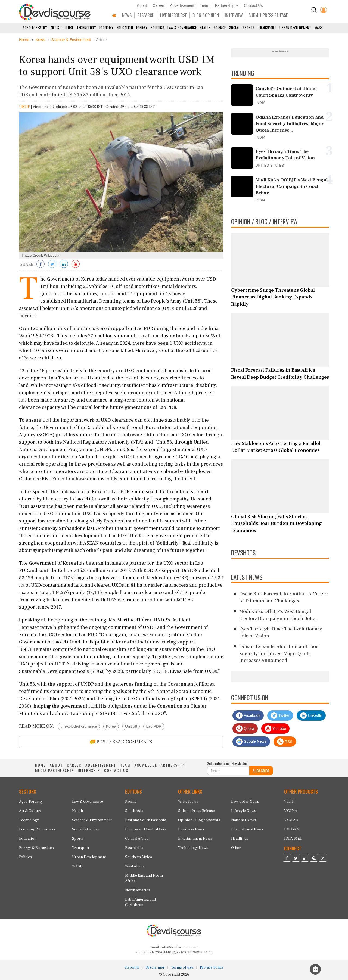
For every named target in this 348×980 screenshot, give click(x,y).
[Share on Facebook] (41, 265)
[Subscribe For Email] (228, 771)
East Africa (134, 848)
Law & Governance (182, 27)
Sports (249, 27)
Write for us (188, 802)
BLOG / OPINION (206, 15)
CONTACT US (116, 770)
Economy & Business (37, 829)
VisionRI (132, 967)
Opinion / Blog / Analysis (199, 820)
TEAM (125, 765)
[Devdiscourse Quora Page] (314, 858)
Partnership (227, 5)
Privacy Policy (212, 967)
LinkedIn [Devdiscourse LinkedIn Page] (311, 715)
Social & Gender (86, 829)
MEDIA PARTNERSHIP (54, 770)
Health (205, 27)
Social (234, 27)
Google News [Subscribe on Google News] (251, 742)
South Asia (134, 811)
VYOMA (291, 811)
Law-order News (245, 802)
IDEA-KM (292, 829)
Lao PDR (154, 726)
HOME (40, 765)
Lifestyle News (244, 811)
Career (158, 5)
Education (125, 27)
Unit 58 (131, 726)
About (142, 5)
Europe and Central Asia (146, 829)
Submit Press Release (196, 811)
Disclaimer (155, 967)
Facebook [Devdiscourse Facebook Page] (248, 715)
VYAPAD (291, 820)
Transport (267, 27)
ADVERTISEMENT (101, 765)
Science (220, 27)
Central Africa (137, 839)
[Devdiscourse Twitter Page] (296, 858)
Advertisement (182, 5)
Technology (86, 27)
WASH (319, 27)
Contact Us (253, 5)
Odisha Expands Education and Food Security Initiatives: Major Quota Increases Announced (279, 654)
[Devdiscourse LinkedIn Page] (305, 858)
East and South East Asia (146, 820)
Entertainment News (195, 839)
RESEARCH (146, 15)
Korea (111, 726)
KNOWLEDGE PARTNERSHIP (159, 765)
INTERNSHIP (89, 770)
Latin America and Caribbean (140, 902)
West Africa (135, 866)
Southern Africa (139, 857)
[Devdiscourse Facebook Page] (287, 858)
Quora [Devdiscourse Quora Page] (245, 729)
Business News (191, 829)
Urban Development (295, 27)
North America (138, 890)
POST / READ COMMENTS (121, 742)
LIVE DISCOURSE (173, 15)
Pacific (131, 802)
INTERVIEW (234, 15)
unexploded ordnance (79, 726)
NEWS (127, 15)
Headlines (240, 839)
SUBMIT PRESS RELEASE (268, 15)
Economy (106, 27)
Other (236, 848)
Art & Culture (62, 27)
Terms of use (182, 967)
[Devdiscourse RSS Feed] (323, 858)
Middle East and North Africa (144, 878)
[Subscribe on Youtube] (76, 265)
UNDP (24, 107)
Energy (142, 27)
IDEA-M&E (293, 839)
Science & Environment (92, 820)
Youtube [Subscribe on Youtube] (276, 729)
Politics (157, 27)
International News (247, 829)
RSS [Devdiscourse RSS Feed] (285, 742)
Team (204, 5)
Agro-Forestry (35, 27)
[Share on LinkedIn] (64, 265)
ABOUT (56, 765)
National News (244, 820)
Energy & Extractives (36, 848)
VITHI (289, 802)
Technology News (193, 848)
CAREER (74, 765)
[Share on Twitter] (52, 265)
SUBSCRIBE (261, 771)
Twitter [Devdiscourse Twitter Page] (280, 715)
